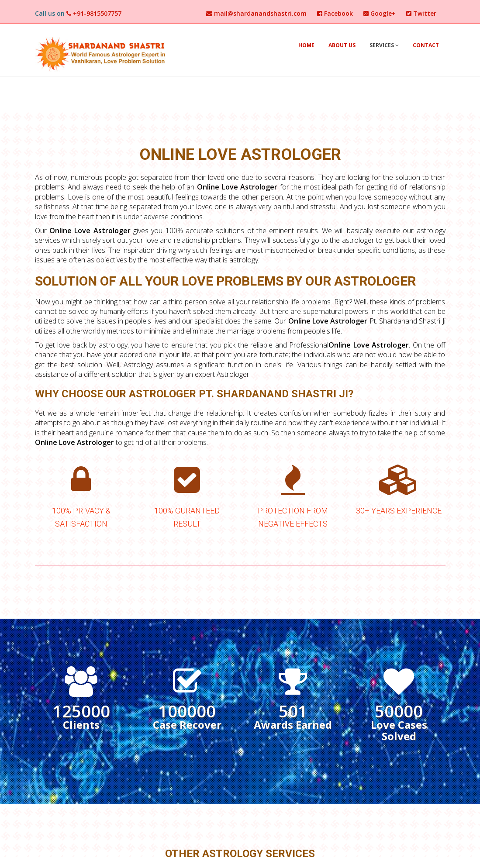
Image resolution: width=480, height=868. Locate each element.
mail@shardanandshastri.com (256, 13)
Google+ (380, 13)
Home (306, 45)
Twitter (421, 13)
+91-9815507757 (94, 13)
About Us (342, 45)
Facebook (335, 13)
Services (384, 45)
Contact (426, 45)
